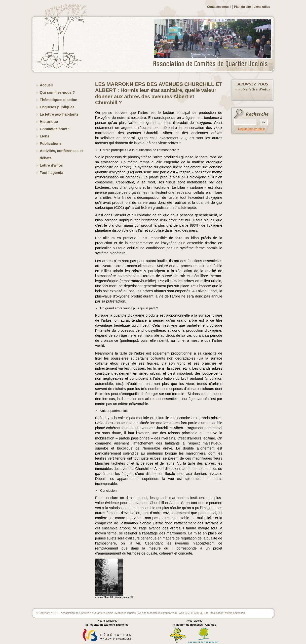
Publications (51, 143)
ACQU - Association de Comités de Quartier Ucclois (213, 64)
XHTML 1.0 (201, 613)
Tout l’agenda (51, 173)
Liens (45, 136)
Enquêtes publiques (57, 107)
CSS (187, 613)
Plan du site (242, 7)
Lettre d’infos (51, 165)
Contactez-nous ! (219, 7)
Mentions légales (125, 613)
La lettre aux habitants (59, 114)
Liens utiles (262, 7)
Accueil (46, 85)
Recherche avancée (252, 129)
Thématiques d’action (59, 100)
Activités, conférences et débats (61, 154)
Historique (49, 122)
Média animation (235, 613)
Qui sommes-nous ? (57, 92)
